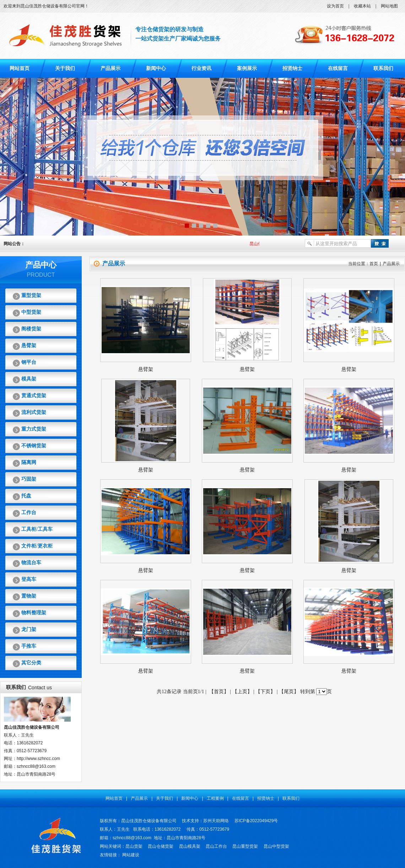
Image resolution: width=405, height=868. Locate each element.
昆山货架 (134, 846)
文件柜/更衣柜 (37, 546)
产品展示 (110, 68)
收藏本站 (362, 6)
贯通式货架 (34, 396)
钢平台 (29, 362)
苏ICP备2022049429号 (256, 821)
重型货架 (31, 295)
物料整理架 (34, 613)
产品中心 (41, 265)
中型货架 (31, 312)
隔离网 (29, 462)
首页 (374, 264)
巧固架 (29, 479)
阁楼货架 (31, 329)
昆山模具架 (190, 846)
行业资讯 (201, 68)
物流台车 (31, 563)
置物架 (29, 596)
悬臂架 (29, 346)
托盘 (26, 496)
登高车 (29, 579)
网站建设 (131, 855)
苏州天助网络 (216, 821)
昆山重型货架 (245, 846)
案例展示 (247, 68)
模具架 (29, 379)
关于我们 (65, 68)
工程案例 (215, 798)
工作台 (29, 513)
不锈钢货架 (34, 446)
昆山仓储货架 (161, 846)
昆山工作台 (216, 846)
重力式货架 (34, 429)
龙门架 (29, 629)
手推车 (29, 646)
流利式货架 (34, 412)
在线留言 (338, 68)
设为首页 (335, 6)
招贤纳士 (292, 68)
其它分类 (31, 663)
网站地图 (389, 6)
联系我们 (383, 68)
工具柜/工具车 (37, 529)
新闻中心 (156, 68)
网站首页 (20, 68)
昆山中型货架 (276, 846)
